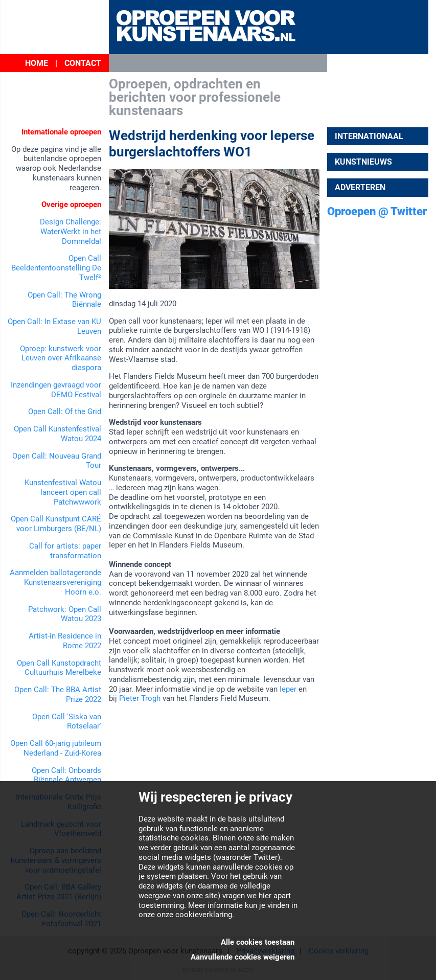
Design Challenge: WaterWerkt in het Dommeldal (71, 232)
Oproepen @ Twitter (377, 211)
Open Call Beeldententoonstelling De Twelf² (56, 268)
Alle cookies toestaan (258, 942)
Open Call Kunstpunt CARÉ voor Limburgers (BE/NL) (56, 524)
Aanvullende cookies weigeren (243, 957)
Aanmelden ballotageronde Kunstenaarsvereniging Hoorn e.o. (55, 582)
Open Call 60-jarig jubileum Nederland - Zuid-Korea (56, 748)
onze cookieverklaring (194, 915)
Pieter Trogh (140, 698)
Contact (83, 63)
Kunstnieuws (363, 162)
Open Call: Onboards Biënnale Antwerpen (66, 775)
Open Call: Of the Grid (65, 412)
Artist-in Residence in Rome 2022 (65, 641)
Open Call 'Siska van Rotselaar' (67, 722)
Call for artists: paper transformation (65, 551)
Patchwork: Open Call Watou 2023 (65, 614)
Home (37, 63)
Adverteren (360, 187)
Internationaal (369, 136)
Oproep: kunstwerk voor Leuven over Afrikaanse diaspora (61, 358)
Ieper (288, 689)
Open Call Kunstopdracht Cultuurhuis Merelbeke (59, 668)
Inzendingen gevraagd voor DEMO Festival (56, 390)
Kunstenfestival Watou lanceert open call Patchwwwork (63, 492)
